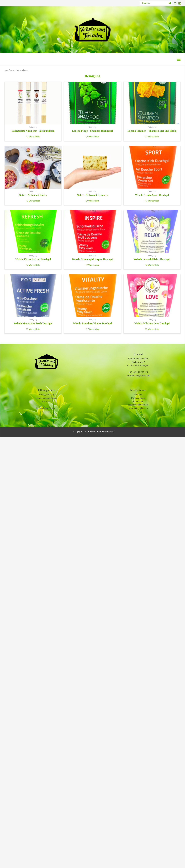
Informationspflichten (138, 408)
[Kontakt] (180, 3)
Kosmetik (14, 70)
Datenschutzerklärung (138, 405)
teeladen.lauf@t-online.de (138, 376)
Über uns (138, 395)
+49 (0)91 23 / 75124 (138, 372)
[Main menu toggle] (179, 59)
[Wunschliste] (175, 4)
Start (7, 70)
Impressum (138, 401)
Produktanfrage (138, 398)
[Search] (170, 3)
